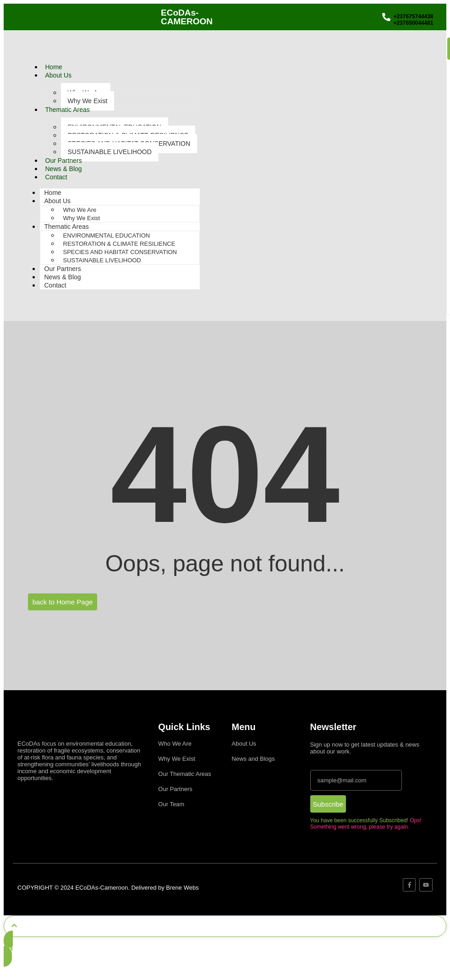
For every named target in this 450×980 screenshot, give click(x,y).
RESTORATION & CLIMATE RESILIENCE (119, 244)
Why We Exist (88, 101)
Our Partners (64, 161)
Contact (56, 177)
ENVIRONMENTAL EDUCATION (107, 235)
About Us (59, 75)
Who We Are (80, 210)
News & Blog (64, 169)
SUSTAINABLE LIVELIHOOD (110, 152)
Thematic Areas (68, 110)
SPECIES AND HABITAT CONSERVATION (120, 252)
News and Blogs (253, 759)
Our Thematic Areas (184, 774)
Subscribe (328, 804)
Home (54, 67)
